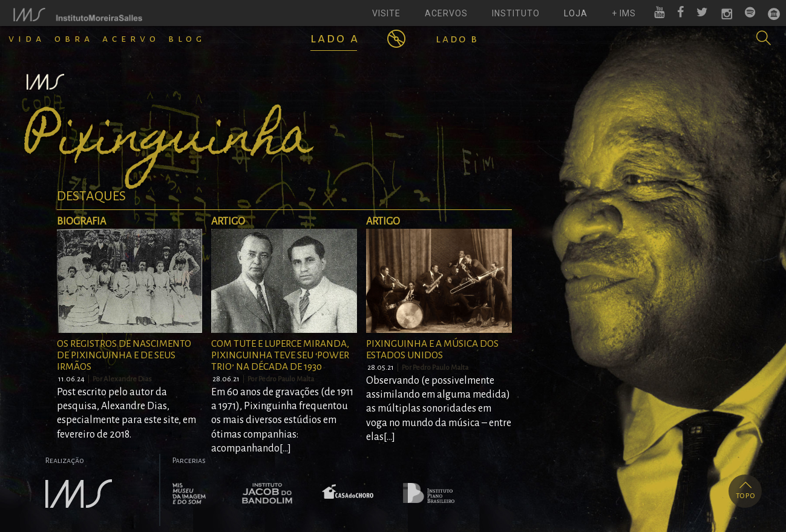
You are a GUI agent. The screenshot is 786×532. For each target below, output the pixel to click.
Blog (187, 39)
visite (386, 13)
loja (576, 13)
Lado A (335, 38)
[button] (764, 38)
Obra (74, 39)
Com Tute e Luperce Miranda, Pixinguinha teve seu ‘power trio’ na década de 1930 (280, 355)
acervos (446, 13)
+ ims (624, 13)
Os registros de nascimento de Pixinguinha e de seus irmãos (124, 355)
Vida (27, 39)
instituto (516, 13)
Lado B (457, 39)
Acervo (131, 39)
